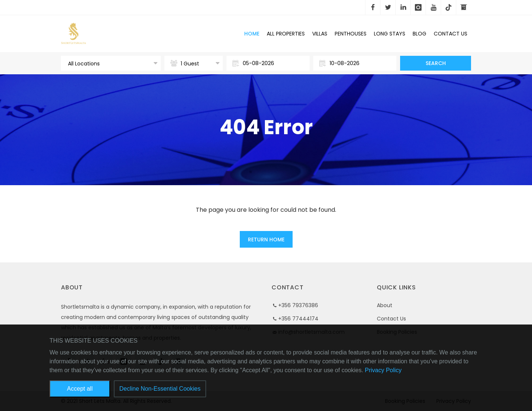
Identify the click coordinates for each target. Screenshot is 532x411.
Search (436, 63)
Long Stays (390, 34)
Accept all (80, 389)
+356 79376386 (298, 305)
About (385, 305)
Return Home (266, 240)
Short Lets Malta (122, 34)
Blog (420, 34)
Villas (320, 34)
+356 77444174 (298, 319)
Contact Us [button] (451, 34)
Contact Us (391, 319)
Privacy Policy (383, 370)
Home (252, 34)
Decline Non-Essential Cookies (160, 389)
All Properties (286, 34)
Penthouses (351, 34)
